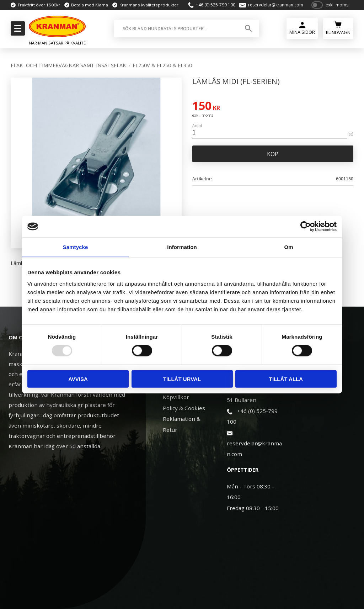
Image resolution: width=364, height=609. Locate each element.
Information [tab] (182, 247)
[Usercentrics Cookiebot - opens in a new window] (306, 227)
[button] (17, 31)
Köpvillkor (176, 397)
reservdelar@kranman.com (273, 8)
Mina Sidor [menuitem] (302, 38)
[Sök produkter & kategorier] (175, 35)
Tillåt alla (286, 379)
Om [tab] (288, 247)
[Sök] (247, 35)
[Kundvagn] (338, 34)
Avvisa (78, 379)
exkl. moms (337, 8)
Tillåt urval (182, 379)
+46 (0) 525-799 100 (213, 8)
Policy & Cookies (184, 408)
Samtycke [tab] (76, 247)
